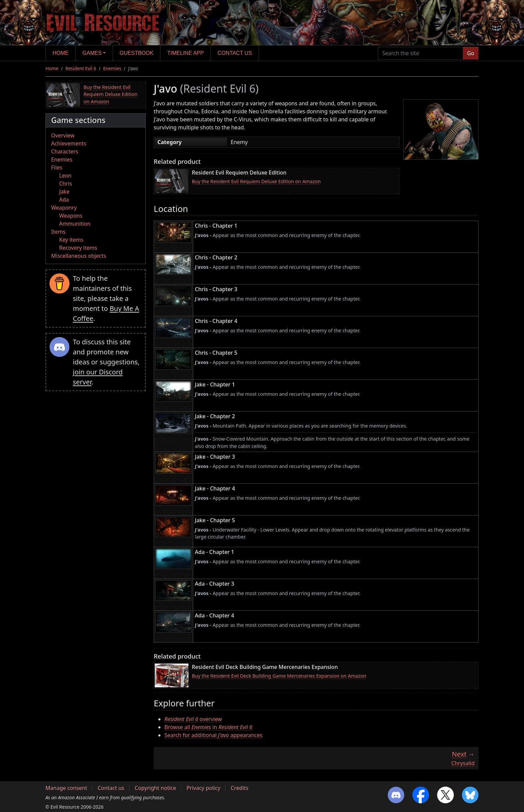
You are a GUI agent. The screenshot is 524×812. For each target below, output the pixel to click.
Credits (239, 788)
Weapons (71, 216)
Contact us (235, 53)
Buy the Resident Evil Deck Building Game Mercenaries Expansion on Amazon (279, 676)
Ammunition (75, 224)
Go (471, 53)
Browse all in (208, 727)
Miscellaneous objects (79, 256)
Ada (64, 200)
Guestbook (137, 53)
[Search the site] (421, 53)
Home (60, 53)
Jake (64, 192)
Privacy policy (203, 788)
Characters (65, 151)
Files (57, 167)
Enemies (112, 68)
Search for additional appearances (213, 735)
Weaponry (64, 208)
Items (58, 232)
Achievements (69, 143)
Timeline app (186, 53)
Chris (65, 184)
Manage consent (66, 788)
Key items (71, 240)
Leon (65, 176)
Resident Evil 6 (81, 68)
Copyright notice (155, 788)
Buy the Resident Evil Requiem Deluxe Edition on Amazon (110, 94)
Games (92, 53)
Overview (63, 135)
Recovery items (78, 248)
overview (193, 719)
